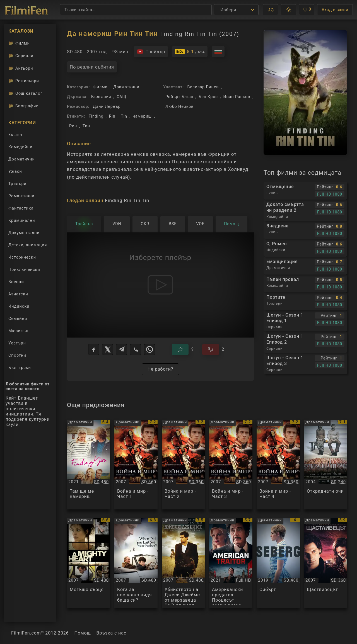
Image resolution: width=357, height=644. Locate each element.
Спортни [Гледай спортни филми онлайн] (17, 355)
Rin (112, 116)
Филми (101, 87)
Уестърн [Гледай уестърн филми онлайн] (17, 343)
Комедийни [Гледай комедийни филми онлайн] (20, 147)
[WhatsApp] (149, 349)
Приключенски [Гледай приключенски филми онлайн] (24, 270)
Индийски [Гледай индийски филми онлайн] (19, 306)
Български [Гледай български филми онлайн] (20, 368)
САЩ (121, 97)
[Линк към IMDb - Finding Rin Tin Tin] (190, 52)
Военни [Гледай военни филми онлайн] (16, 282)
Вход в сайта (335, 10)
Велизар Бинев (203, 87)
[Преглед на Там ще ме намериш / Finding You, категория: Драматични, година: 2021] (89, 465)
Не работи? (161, 369)
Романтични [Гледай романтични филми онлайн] (21, 196)
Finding (96, 116)
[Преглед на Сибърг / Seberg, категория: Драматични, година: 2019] (278, 563)
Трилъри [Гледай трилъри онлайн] (17, 185)
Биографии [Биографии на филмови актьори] (24, 106)
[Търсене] (136, 10)
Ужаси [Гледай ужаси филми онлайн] (15, 172)
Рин (73, 126)
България (101, 97)
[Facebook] (94, 349)
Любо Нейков (179, 107)
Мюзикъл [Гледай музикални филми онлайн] (18, 331)
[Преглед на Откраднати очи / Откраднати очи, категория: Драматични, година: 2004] (326, 465)
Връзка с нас (111, 633)
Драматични (126, 87)
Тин (86, 126)
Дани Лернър (107, 107)
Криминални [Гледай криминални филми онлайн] (22, 221)
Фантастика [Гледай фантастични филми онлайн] (21, 208)
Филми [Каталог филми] (19, 43)
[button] (270, 10)
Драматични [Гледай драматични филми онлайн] (22, 159)
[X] (108, 349)
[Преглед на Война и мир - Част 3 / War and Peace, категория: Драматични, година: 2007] (231, 465)
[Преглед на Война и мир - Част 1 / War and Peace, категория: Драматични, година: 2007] (136, 465)
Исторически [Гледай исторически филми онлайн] (22, 257)
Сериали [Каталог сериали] (21, 56)
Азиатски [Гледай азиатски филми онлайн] (18, 294)
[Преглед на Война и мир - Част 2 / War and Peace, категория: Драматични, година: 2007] (183, 465)
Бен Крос (208, 97)
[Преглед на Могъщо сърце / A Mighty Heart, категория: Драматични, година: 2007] (89, 563)
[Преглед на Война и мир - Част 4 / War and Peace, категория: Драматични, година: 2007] (278, 465)
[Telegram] (122, 349)
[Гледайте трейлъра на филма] (151, 52)
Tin (124, 116)
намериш (142, 116)
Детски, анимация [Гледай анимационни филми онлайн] (28, 245)
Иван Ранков (237, 97)
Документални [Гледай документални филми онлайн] (24, 233)
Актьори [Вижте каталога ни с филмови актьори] (21, 68)
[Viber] (136, 349)
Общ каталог (25, 93)
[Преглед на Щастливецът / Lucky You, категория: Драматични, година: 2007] (326, 563)
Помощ (83, 633)
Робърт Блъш (179, 97)
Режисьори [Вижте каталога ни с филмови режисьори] (24, 81)
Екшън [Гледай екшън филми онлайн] (15, 135)
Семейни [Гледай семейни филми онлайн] (18, 319)
